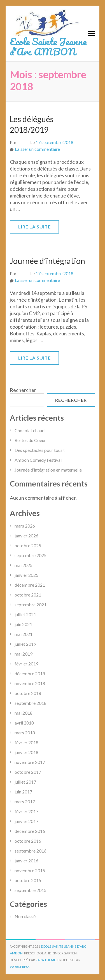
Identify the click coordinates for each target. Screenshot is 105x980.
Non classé (25, 916)
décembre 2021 (30, 585)
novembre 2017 (30, 762)
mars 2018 (25, 733)
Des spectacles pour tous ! (40, 450)
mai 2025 (24, 565)
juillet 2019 (25, 644)
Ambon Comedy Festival (38, 460)
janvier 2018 (26, 752)
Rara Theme (46, 960)
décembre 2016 (30, 831)
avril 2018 (24, 723)
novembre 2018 (30, 683)
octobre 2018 (28, 693)
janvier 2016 (26, 861)
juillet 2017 (25, 782)
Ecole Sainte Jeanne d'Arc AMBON (48, 46)
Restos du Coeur (30, 440)
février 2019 (26, 664)
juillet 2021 (25, 614)
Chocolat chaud (30, 430)
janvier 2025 (26, 575)
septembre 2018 (31, 703)
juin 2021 (23, 624)
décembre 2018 (30, 673)
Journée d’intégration (47, 261)
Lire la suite (34, 227)
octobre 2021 (28, 595)
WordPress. (20, 967)
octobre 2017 (28, 772)
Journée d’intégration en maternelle (48, 470)
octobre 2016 (28, 841)
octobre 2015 (28, 880)
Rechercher (23, 390)
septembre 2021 (31, 605)
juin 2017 (23, 792)
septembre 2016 (31, 851)
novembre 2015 (30, 870)
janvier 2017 (26, 821)
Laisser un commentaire (37, 149)
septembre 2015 (31, 890)
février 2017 (26, 811)
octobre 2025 (28, 545)
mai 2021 (24, 634)
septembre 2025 (31, 555)
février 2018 (26, 742)
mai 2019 (24, 654)
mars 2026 (25, 526)
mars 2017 (25, 801)
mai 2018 (24, 713)
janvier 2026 (26, 536)
